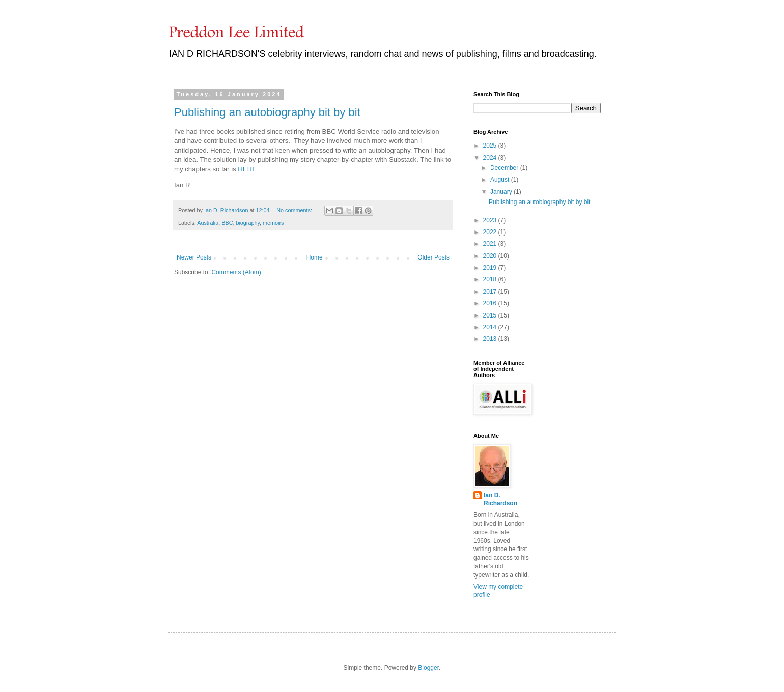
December (505, 168)
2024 (491, 158)
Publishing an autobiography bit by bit (267, 112)
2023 (491, 220)
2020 (491, 256)
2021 (491, 244)
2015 (491, 315)
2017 (491, 292)
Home (315, 257)
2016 (491, 303)
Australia (208, 223)
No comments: (295, 210)
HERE (247, 169)
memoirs (273, 223)
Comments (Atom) (236, 272)
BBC (227, 223)
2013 (491, 339)
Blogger (428, 668)
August (501, 180)
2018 (491, 279)
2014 (491, 327)
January (502, 192)
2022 (491, 232)
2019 (491, 268)
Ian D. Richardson (500, 499)
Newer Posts (194, 257)
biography (248, 223)
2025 (491, 146)
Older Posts (433, 257)
